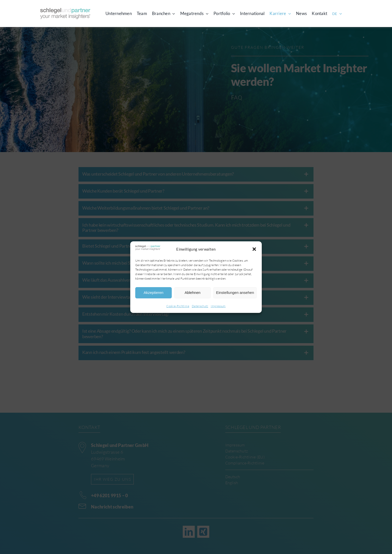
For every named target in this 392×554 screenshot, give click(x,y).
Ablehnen (192, 293)
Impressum (218, 306)
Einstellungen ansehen (235, 293)
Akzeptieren (153, 293)
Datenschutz (200, 306)
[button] (254, 249)
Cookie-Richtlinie (178, 306)
